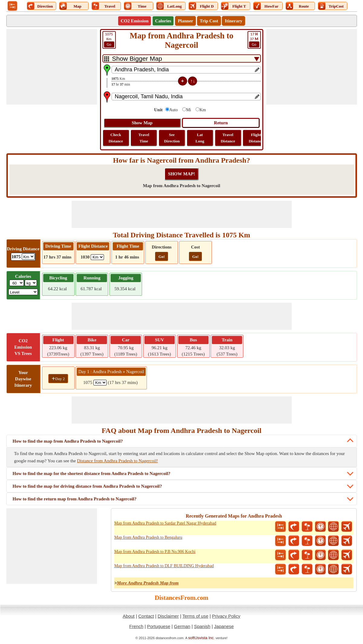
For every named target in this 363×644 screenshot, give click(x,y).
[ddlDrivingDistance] (28, 257)
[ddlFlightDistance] (97, 257)
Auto (173, 110)
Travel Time (144, 138)
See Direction (172, 138)
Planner (185, 21)
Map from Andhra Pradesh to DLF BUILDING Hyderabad (164, 566)
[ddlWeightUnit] (31, 283)
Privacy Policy (226, 616)
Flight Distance (256, 138)
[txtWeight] (17, 283)
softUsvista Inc (201, 638)
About (129, 616)
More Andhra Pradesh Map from (147, 583)
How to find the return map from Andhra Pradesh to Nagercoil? (75, 499)
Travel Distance (228, 138)
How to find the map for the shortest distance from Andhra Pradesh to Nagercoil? (92, 473)
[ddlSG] (23, 292)
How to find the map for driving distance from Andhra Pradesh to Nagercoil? (87, 486)
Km (109, 40)
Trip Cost (209, 21)
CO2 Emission (135, 21)
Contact (146, 616)
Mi (189, 110)
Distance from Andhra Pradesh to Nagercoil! (118, 461)
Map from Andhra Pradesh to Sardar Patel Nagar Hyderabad (165, 523)
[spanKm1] (100, 383)
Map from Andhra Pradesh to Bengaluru (148, 537)
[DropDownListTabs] (182, 59)
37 (254, 40)
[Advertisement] (52, 67)
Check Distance (116, 138)
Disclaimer (168, 616)
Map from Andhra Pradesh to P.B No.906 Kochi (155, 552)
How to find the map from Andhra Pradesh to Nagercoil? (68, 441)
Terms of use (195, 616)
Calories (163, 21)
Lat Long (200, 138)
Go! (162, 257)
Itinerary (233, 21)
